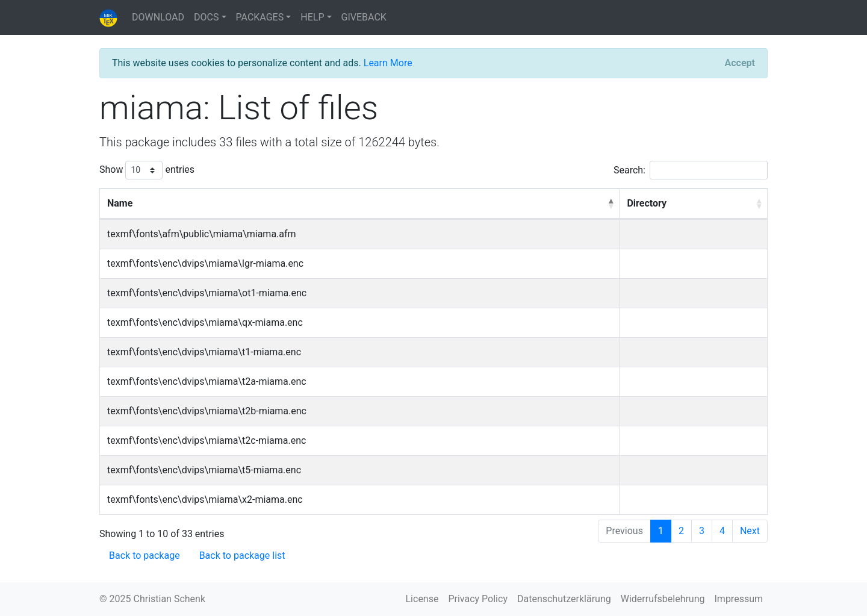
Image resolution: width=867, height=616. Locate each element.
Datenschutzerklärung (564, 599)
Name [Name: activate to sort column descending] (120, 203)
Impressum (739, 599)
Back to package (144, 555)
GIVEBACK (364, 17)
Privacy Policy (478, 599)
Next (750, 531)
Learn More (388, 63)
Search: (691, 170)
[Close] (740, 63)
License (422, 599)
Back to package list (242, 555)
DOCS (206, 17)
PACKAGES (260, 17)
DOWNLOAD (158, 17)
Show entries (147, 170)
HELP (312, 17)
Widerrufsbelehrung (663, 599)
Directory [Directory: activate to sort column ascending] (647, 203)
